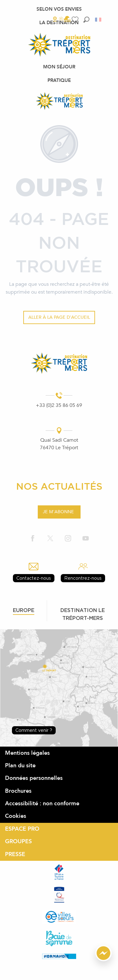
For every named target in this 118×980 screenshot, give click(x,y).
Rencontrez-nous (83, 578)
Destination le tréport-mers (83, 614)
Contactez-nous (34, 578)
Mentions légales (27, 753)
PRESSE (15, 854)
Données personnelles (34, 778)
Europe (24, 610)
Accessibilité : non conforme (42, 804)
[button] (86, 20)
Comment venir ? (34, 730)
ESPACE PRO (22, 829)
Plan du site (20, 766)
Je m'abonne (58, 512)
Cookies (16, 816)
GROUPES (18, 842)
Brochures (18, 791)
